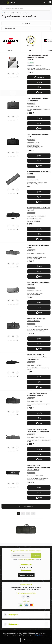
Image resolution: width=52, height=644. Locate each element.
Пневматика (8, 13)
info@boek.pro (26, 601)
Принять (27, 640)
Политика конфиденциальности (27, 559)
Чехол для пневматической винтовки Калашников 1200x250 (38, 57)
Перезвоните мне (26, 570)
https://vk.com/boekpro (23, 597)
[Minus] (5, 93)
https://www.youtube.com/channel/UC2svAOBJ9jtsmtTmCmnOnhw (28, 597)
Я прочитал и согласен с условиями (27, 560)
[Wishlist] (13, 73)
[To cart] (39, 77)
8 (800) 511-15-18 (27, 568)
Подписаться (36, 555)
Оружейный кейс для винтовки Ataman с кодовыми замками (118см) (39, 468)
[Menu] (3, 3)
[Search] (3, 9)
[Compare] (17, 73)
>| (33, 513)
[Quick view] (9, 73)
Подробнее (39, 635)
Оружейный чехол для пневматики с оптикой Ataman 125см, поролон (39, 357)
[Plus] (21, 93)
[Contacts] (44, 3)
